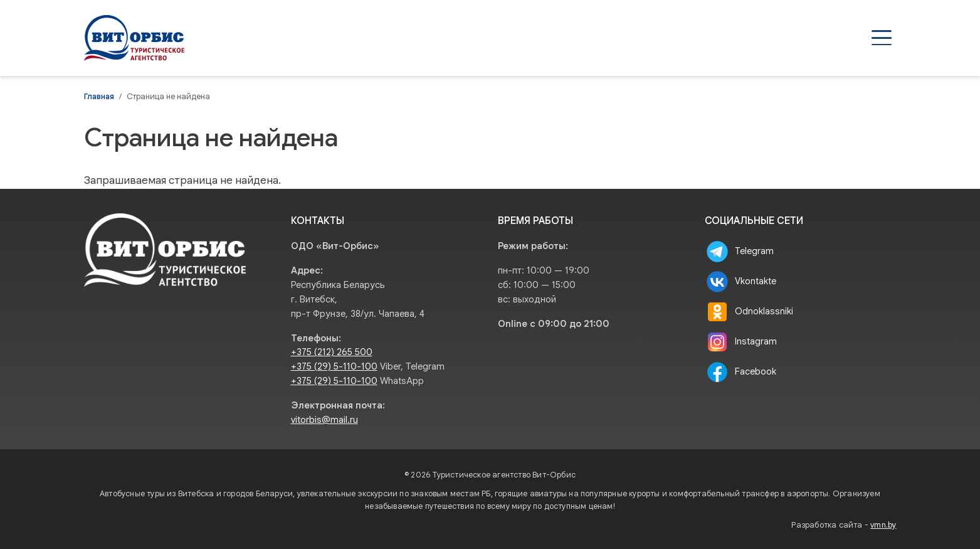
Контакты (858, 38)
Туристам (725, 38)
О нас (792, 38)
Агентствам (643, 38)
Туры (556, 38)
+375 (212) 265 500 (332, 352)
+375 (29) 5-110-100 (334, 366)
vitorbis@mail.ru (324, 420)
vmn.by (883, 525)
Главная (99, 97)
